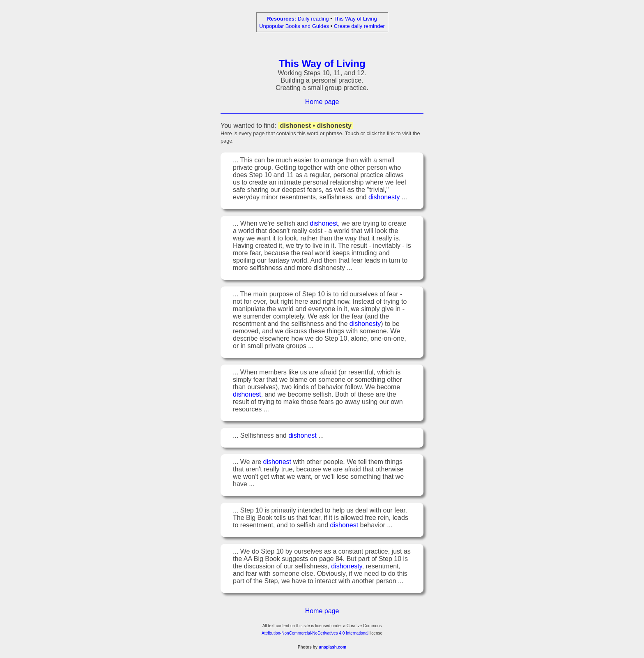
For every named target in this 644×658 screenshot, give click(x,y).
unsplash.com (332, 648)
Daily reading (313, 19)
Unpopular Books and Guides (294, 26)
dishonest (324, 225)
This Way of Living (355, 19)
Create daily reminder (359, 26)
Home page (322, 103)
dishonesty (384, 198)
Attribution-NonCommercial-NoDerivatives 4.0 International (315, 634)
